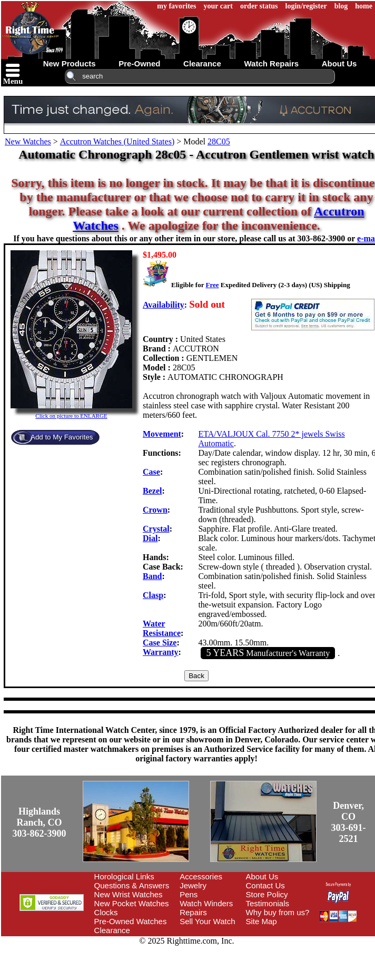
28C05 (219, 141)
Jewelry (193, 885)
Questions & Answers (132, 885)
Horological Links (124, 876)
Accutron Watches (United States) (117, 141)
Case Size (160, 643)
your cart (218, 6)
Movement (162, 434)
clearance (202, 63)
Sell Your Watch (207, 921)
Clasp (153, 595)
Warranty (161, 652)
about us (339, 63)
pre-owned (139, 63)
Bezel (152, 491)
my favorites (176, 6)
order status (259, 6)
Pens (189, 894)
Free (212, 285)
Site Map (261, 921)
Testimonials (268, 903)
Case (151, 472)
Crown (155, 510)
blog (341, 6)
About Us (262, 876)
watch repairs (271, 63)
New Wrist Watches (129, 894)
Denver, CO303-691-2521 (349, 822)
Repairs (193, 912)
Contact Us (265, 885)
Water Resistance (162, 628)
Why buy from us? (278, 912)
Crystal (156, 529)
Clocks (106, 912)
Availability (164, 305)
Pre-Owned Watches (131, 921)
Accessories (201, 876)
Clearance (112, 930)
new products (70, 63)
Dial (150, 538)
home (364, 6)
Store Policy (267, 894)
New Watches (28, 141)
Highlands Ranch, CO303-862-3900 (40, 822)
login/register (306, 6)
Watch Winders (206, 903)
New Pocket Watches (132, 903)
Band (152, 576)
